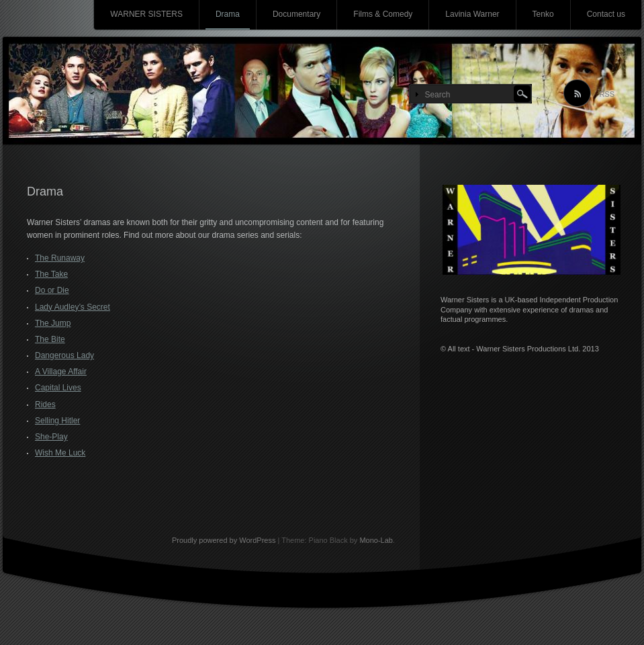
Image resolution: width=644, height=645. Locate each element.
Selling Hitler (57, 421)
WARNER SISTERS (146, 14)
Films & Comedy (383, 14)
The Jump (53, 323)
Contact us (606, 14)
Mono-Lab (376, 540)
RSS (607, 94)
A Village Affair (61, 372)
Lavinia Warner (472, 14)
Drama (228, 14)
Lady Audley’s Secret (73, 307)
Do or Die (52, 290)
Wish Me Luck (60, 453)
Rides (45, 404)
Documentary (296, 14)
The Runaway (60, 258)
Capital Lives (58, 388)
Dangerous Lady (64, 355)
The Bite (50, 339)
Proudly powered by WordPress (224, 540)
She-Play (51, 437)
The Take (51, 274)
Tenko (543, 14)
